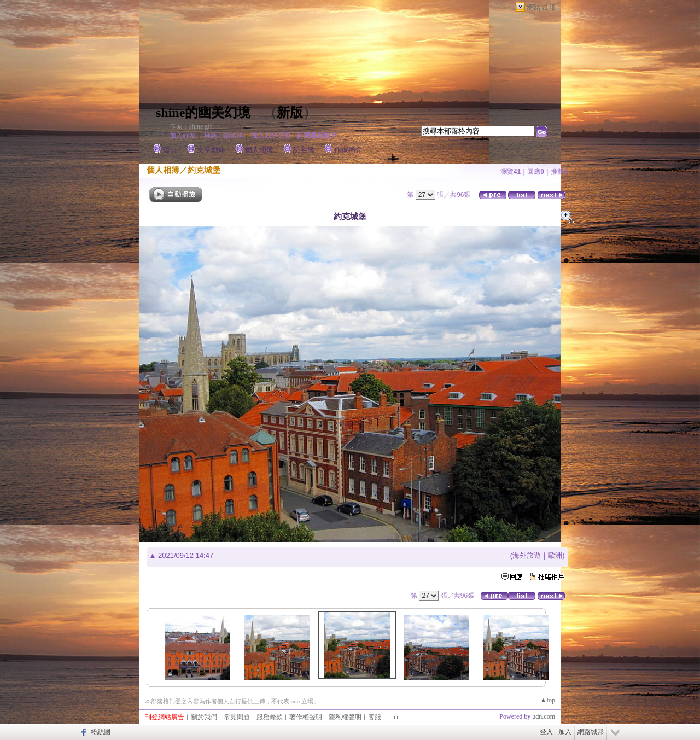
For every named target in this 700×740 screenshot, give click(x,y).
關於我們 (204, 717)
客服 (375, 717)
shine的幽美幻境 (203, 113)
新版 (290, 113)
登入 (546, 732)
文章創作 (211, 150)
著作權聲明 (306, 717)
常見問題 (237, 717)
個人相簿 (259, 150)
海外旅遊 (527, 555)
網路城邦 (541, 7)
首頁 (170, 150)
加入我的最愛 (271, 136)
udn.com (544, 716)
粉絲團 (101, 732)
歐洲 (555, 555)
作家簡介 (348, 150)
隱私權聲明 (345, 717)
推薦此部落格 (224, 136)
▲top (548, 700)
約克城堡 (204, 170)
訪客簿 (304, 150)
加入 (565, 732)
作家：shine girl (192, 126)
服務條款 (270, 717)
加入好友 (183, 136)
